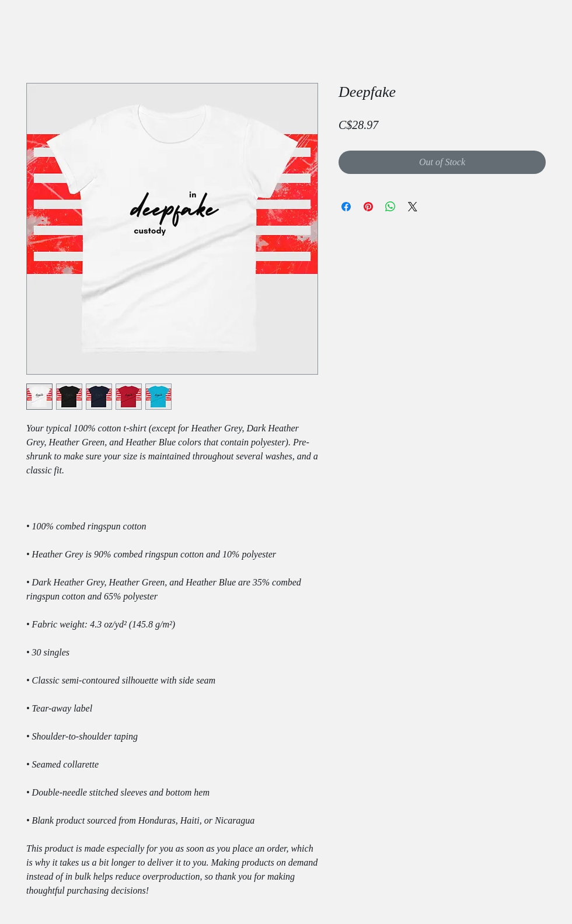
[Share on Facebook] (346, 207)
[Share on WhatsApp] (390, 207)
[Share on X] (413, 207)
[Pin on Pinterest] (368, 207)
